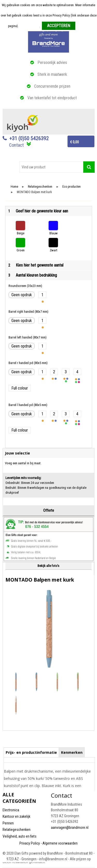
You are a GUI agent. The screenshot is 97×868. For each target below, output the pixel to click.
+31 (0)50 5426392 (29, 138)
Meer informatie (29, 26)
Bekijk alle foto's (48, 566)
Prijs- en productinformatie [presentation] (31, 752)
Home (14, 187)
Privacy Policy (30, 843)
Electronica (11, 810)
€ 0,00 (74, 142)
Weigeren (83, 26)
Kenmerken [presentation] (72, 752)
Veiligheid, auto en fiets (20, 836)
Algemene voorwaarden (60, 843)
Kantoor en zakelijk (16, 816)
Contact (16, 145)
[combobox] (51, 167)
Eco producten (72, 187)
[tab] (31, 752)
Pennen (8, 823)
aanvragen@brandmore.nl (70, 828)
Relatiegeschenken (40, 187)
